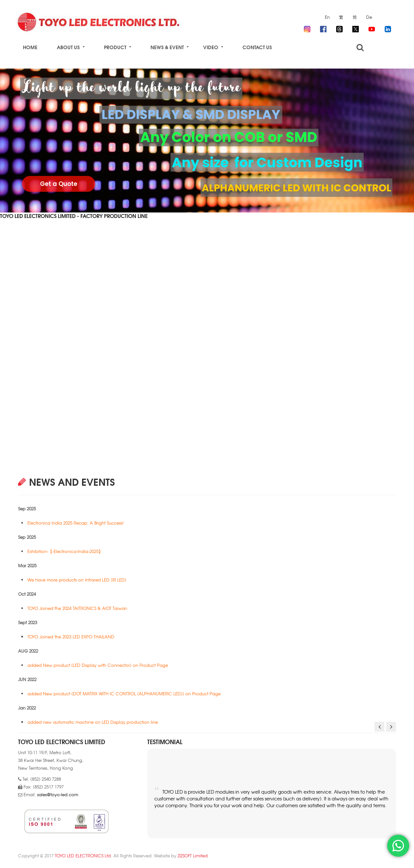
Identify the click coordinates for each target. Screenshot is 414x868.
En (327, 17)
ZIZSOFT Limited (193, 856)
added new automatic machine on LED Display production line (93, 722)
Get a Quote (59, 184)
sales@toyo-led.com (58, 794)
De (369, 17)
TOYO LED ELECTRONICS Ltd (83, 856)
